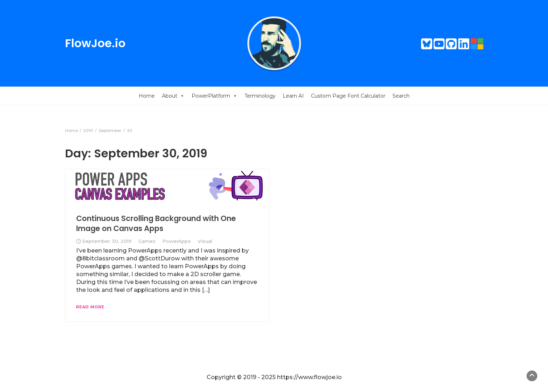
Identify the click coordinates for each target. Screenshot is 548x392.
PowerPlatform (214, 96)
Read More (90, 307)
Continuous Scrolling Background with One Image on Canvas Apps (156, 223)
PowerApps (177, 241)
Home (147, 96)
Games (147, 241)
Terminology (260, 96)
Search (401, 96)
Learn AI (293, 96)
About (173, 96)
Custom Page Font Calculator (348, 96)
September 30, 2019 (107, 241)
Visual (205, 241)
